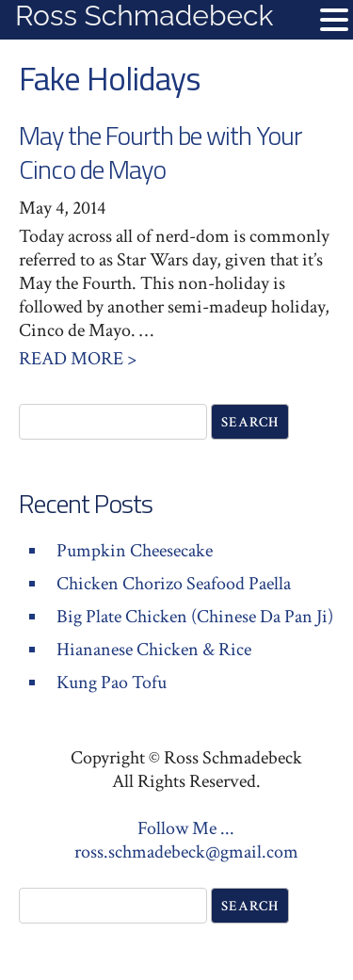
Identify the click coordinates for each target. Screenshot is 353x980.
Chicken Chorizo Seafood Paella (174, 584)
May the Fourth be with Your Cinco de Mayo (160, 152)
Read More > (78, 359)
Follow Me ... (186, 828)
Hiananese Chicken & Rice (154, 650)
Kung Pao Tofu (112, 683)
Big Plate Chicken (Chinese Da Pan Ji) (195, 617)
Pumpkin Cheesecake (135, 551)
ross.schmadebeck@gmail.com (186, 852)
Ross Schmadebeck (144, 16)
